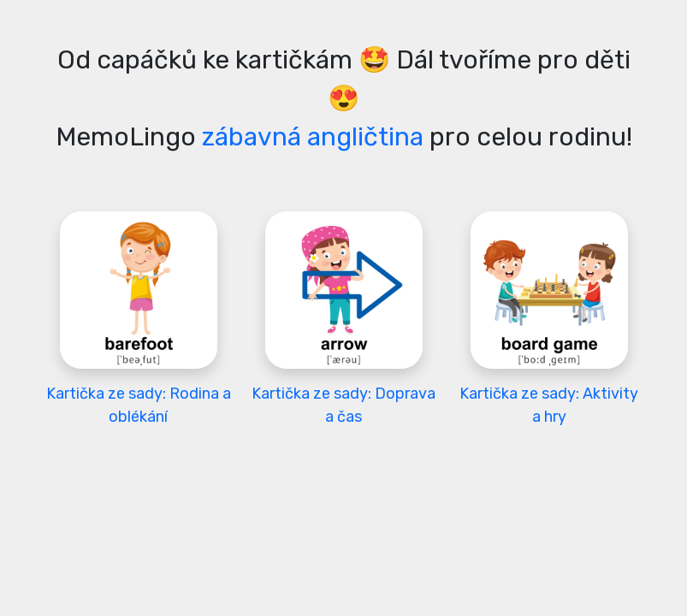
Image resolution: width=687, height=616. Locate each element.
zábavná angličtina (313, 137)
